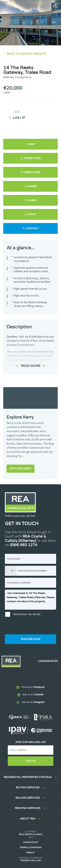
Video (32, 200)
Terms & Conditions (30, 848)
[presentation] (30, 626)
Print (32, 214)
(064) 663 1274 (24, 545)
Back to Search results (26, 54)
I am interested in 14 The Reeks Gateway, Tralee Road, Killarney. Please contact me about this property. (30, 600)
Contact (32, 228)
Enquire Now (31, 639)
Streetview (32, 158)
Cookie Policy (31, 842)
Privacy (31, 853)
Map (32, 144)
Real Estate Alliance (31, 834)
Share (32, 186)
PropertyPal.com (31, 861)
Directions (32, 172)
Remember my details (27, 614)
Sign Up (30, 761)
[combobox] (11, 571)
